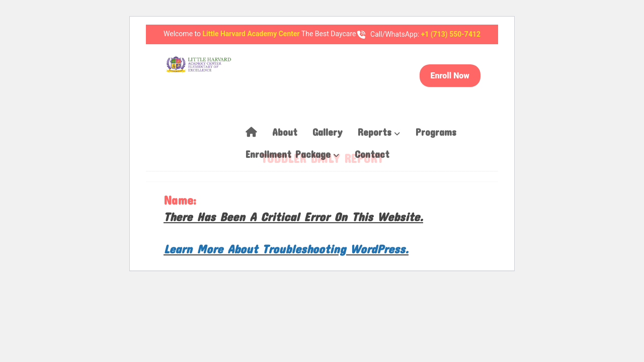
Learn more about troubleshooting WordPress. (286, 249)
